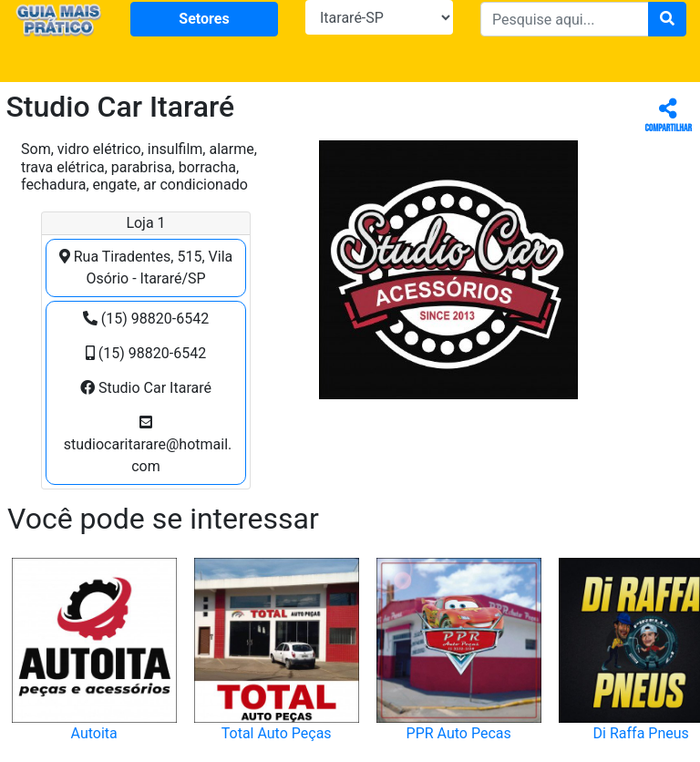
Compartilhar (669, 116)
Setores (204, 19)
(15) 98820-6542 (146, 319)
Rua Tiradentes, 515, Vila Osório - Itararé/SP (146, 268)
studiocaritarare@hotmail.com (146, 445)
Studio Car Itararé (146, 388)
